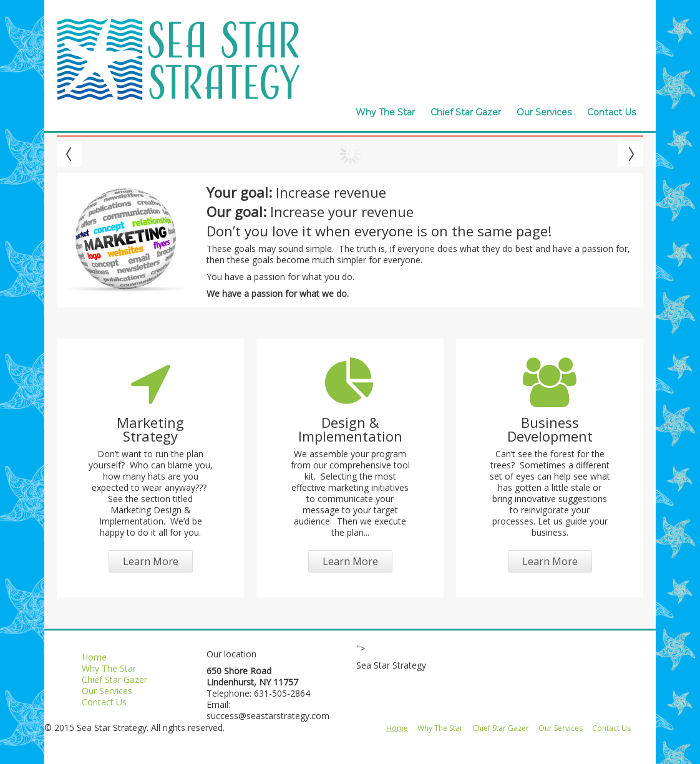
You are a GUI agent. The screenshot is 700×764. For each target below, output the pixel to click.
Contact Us (611, 112)
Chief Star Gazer (466, 112)
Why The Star (385, 112)
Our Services (544, 112)
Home (94, 657)
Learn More (151, 561)
